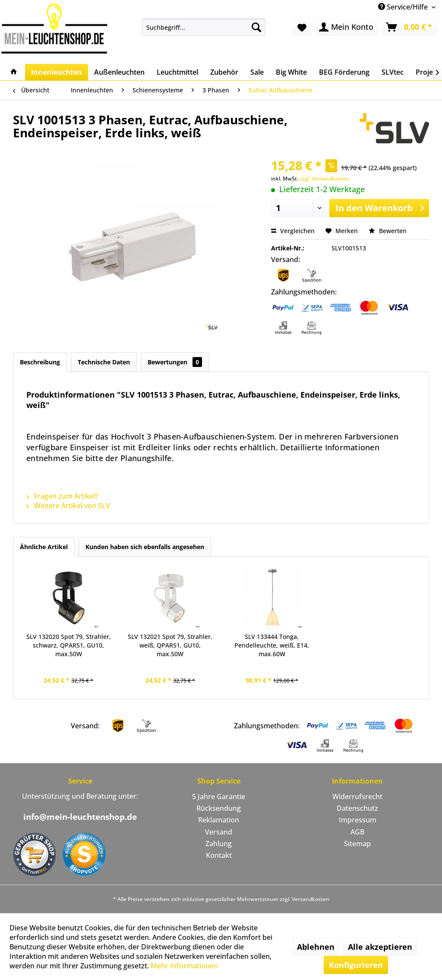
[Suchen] (256, 27)
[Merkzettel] (302, 27)
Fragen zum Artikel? (62, 496)
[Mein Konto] (347, 27)
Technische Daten (104, 362)
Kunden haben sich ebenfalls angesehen (145, 547)
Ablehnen (316, 947)
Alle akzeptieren (380, 947)
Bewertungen (175, 362)
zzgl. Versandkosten (324, 179)
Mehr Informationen (184, 966)
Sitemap (357, 844)
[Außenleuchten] (119, 72)
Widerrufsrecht (357, 797)
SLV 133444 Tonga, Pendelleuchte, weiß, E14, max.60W (272, 645)
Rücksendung (219, 808)
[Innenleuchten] (57, 72)
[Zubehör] (224, 72)
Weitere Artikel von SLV (68, 506)
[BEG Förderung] (344, 72)
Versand (219, 832)
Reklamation (219, 820)
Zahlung (219, 844)
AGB (357, 832)
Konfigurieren (356, 965)
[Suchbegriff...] (204, 27)
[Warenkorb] (409, 27)
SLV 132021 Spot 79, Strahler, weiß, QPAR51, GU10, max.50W (170, 645)
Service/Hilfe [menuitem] (404, 7)
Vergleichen (293, 231)
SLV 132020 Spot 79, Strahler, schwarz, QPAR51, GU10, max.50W (69, 645)
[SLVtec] (393, 72)
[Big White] (291, 72)
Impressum (358, 820)
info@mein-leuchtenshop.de (80, 817)
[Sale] (257, 72)
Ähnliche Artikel (44, 547)
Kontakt (219, 855)
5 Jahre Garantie (219, 797)
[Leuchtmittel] (177, 72)
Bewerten (388, 231)
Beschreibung (40, 362)
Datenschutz (357, 808)
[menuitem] (204, 27)
